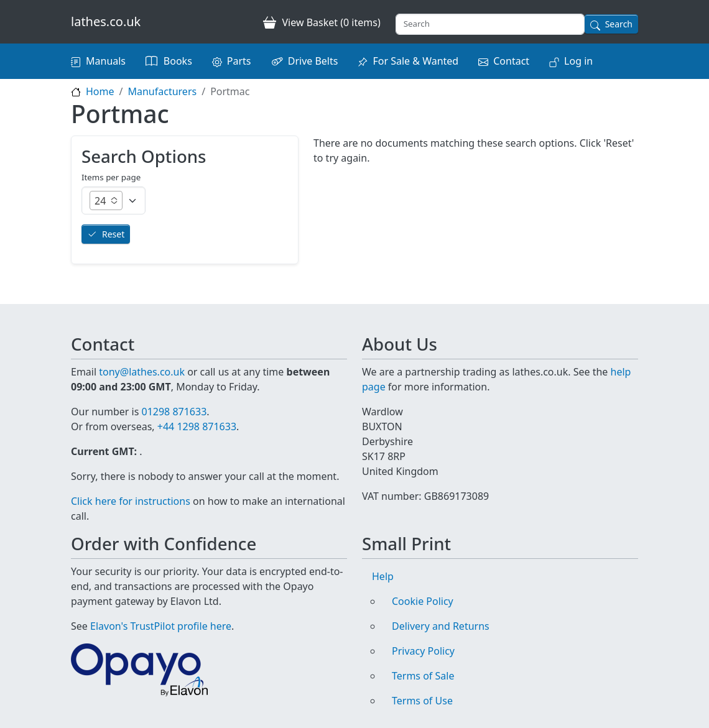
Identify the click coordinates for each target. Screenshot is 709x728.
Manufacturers (162, 91)
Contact (511, 61)
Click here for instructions (131, 501)
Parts (239, 61)
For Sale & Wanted (415, 61)
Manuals (106, 61)
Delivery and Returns (441, 626)
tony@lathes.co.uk (142, 372)
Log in (578, 61)
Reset (113, 234)
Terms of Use (422, 701)
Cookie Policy (423, 601)
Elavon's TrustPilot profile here (161, 626)
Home (100, 91)
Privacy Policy (423, 651)
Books (178, 61)
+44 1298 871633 (197, 426)
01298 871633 (174, 412)
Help (383, 576)
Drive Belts (313, 61)
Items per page (111, 177)
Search (619, 24)
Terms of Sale (423, 676)
